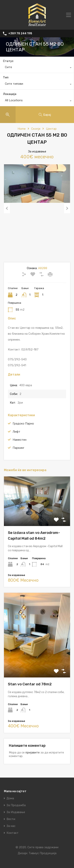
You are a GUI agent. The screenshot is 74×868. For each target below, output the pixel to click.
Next (67, 208)
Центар (51, 129)
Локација (10, 94)
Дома (10, 798)
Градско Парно (23, 424)
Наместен (20, 440)
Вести (11, 819)
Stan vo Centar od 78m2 (30, 684)
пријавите (33, 752)
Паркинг (18, 448)
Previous (7, 208)
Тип (6, 77)
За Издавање (16, 812)
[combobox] (37, 68)
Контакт (13, 833)
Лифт (16, 432)
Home (22, 129)
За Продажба (16, 805)
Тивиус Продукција (43, 853)
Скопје (36, 129)
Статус (8, 61)
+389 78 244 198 (20, 34)
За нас (11, 826)
